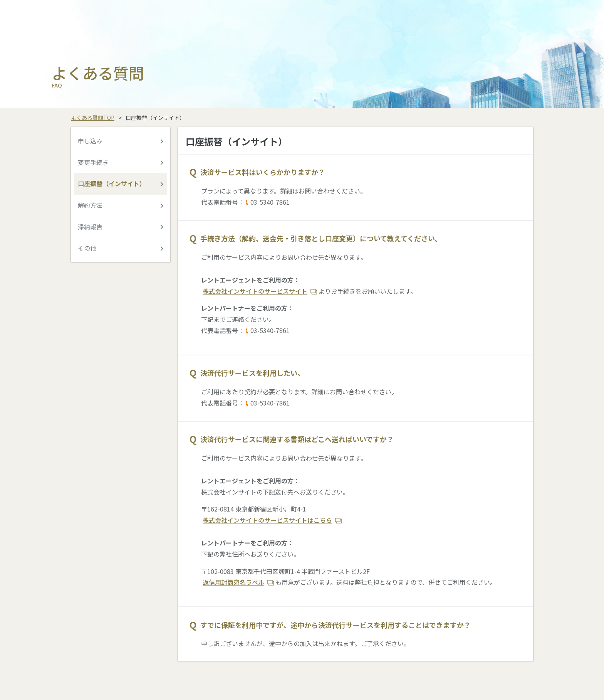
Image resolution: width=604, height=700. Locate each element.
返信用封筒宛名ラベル (233, 582)
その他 (87, 248)
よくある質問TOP (93, 118)
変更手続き (93, 162)
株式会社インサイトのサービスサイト (255, 291)
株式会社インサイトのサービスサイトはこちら (267, 520)
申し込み (90, 141)
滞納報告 (90, 227)
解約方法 (90, 205)
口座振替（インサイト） (112, 183)
